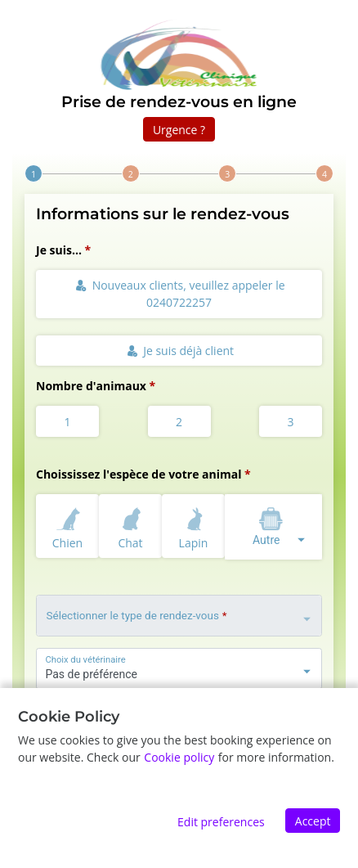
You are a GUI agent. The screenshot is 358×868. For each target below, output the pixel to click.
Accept (313, 821)
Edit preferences (221, 822)
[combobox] (273, 527)
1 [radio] (67, 422)
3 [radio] (290, 422)
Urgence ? (179, 130)
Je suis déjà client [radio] (180, 351)
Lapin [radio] (194, 526)
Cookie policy (179, 757)
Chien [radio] (68, 526)
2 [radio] (179, 422)
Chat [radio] (131, 526)
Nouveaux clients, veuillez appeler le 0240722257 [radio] (180, 294)
